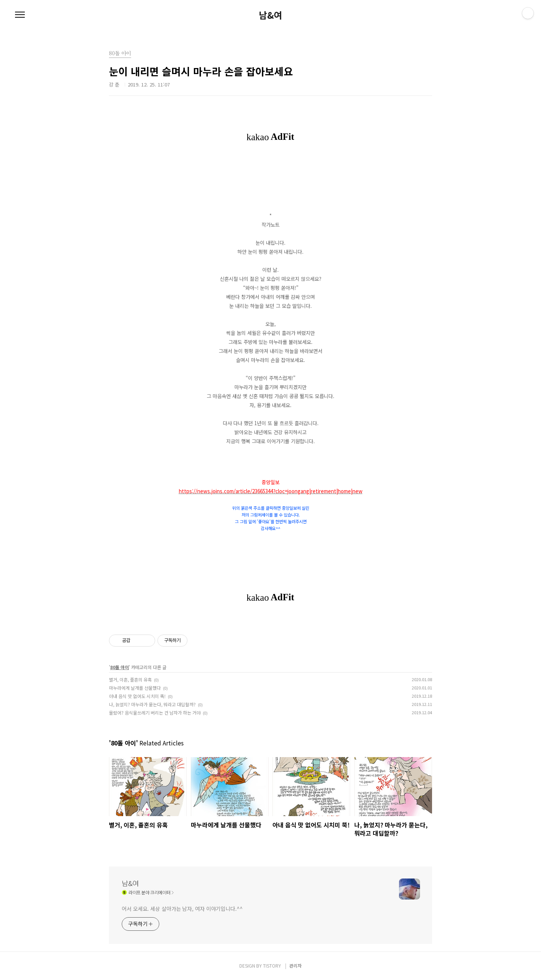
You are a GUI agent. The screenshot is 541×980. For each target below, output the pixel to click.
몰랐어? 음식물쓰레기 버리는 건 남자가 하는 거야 (155, 713)
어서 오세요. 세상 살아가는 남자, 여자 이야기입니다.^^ (182, 909)
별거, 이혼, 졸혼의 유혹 (130, 679)
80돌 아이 (119, 667)
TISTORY (272, 966)
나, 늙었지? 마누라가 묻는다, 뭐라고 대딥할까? (152, 704)
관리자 (295, 966)
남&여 (270, 15)
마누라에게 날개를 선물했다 (135, 688)
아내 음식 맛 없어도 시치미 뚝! (137, 696)
